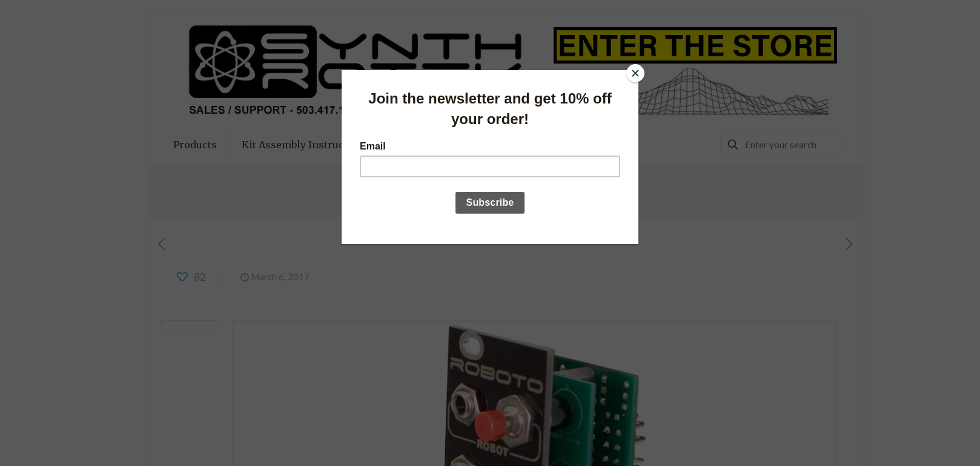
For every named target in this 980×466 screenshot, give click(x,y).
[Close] (635, 73)
